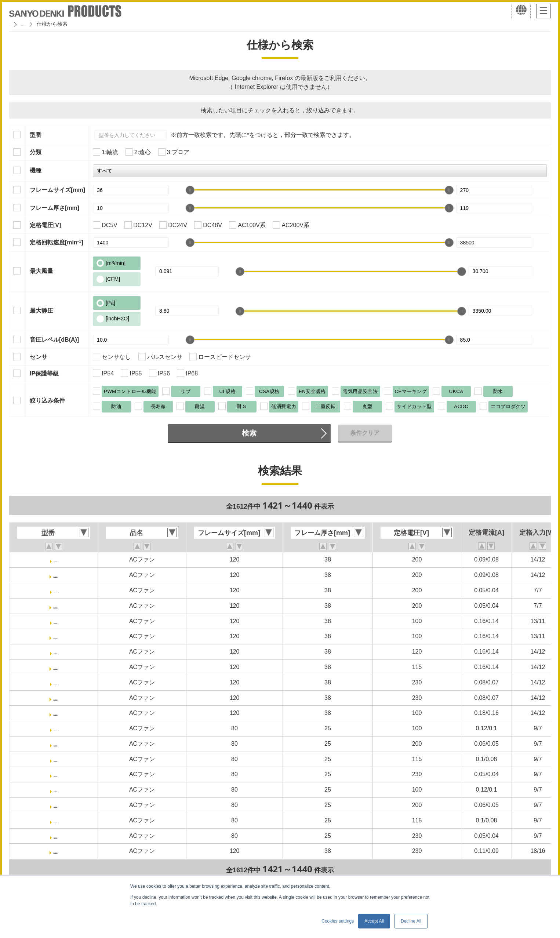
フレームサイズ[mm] (57, 190)
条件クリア (365, 433)
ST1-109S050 (56, 790)
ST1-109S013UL (55, 636)
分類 (36, 152)
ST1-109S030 (56, 728)
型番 (36, 135)
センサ (39, 357)
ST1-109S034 (56, 774)
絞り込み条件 (47, 401)
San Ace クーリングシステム (69, 24)
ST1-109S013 (56, 621)
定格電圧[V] (45, 225)
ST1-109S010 (56, 590)
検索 (249, 433)
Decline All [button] (411, 921)
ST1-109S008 (56, 559)
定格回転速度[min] (57, 242)
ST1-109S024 (56, 652)
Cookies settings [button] (338, 921)
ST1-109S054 (56, 836)
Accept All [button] (374, 921)
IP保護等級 (44, 373)
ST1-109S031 (56, 744)
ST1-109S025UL (55, 698)
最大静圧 (41, 311)
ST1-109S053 (56, 820)
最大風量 (41, 271)
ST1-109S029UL (55, 713)
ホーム (17, 24)
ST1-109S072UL (55, 851)
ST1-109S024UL (55, 667)
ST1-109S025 (56, 682)
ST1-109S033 (56, 759)
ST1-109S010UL (55, 606)
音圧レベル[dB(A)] (54, 340)
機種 (36, 170)
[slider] (190, 190)
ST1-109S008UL (55, 575)
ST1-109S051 (56, 805)
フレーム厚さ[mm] (54, 208)
